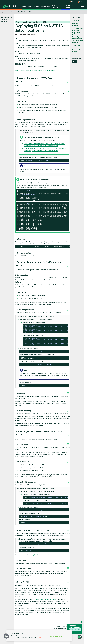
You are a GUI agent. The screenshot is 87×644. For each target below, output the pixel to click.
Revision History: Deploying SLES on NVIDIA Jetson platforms (35, 70)
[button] (6, 636)
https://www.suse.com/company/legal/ (45, 599)
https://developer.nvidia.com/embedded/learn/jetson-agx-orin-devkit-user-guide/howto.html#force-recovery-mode (44, 145)
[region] (39, 636)
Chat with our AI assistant (75, 630)
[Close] (68, 634)
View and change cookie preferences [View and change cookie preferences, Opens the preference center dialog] (56, 636)
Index (7, 12)
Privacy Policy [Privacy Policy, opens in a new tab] (41, 637)
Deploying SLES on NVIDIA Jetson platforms (22, 12)
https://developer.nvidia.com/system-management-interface (49, 555)
